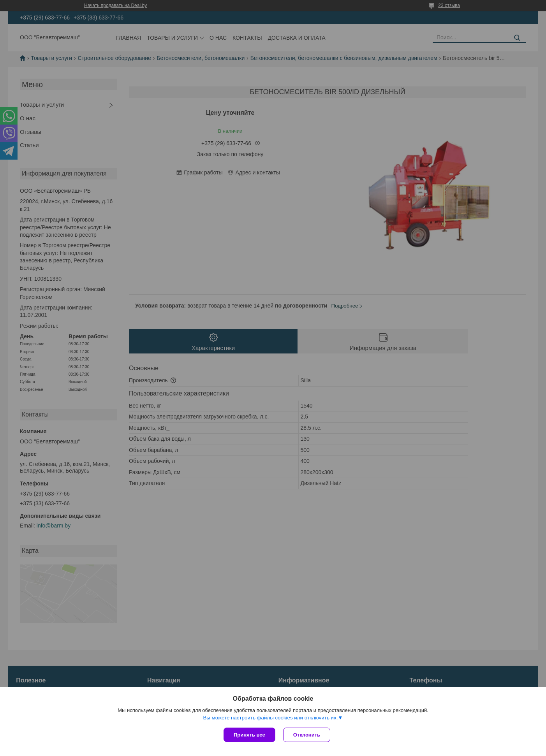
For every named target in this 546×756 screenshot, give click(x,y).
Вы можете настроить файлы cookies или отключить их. (270, 718)
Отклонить (307, 735)
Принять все (249, 735)
